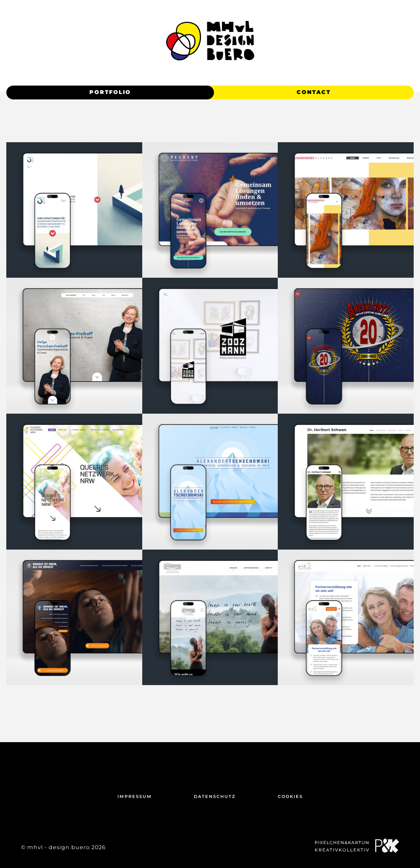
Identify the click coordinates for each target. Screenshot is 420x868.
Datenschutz (215, 796)
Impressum (135, 796)
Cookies (290, 796)
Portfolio (110, 92)
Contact (314, 92)
